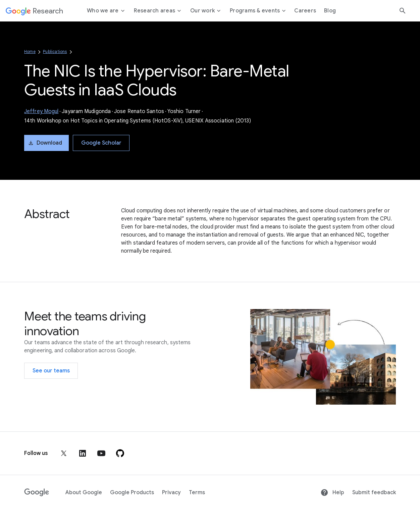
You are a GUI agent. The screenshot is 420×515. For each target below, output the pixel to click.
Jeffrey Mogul (41, 111)
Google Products (132, 493)
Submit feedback (374, 493)
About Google (84, 493)
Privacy (171, 493)
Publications (55, 51)
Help (332, 493)
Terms (197, 493)
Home (30, 51)
